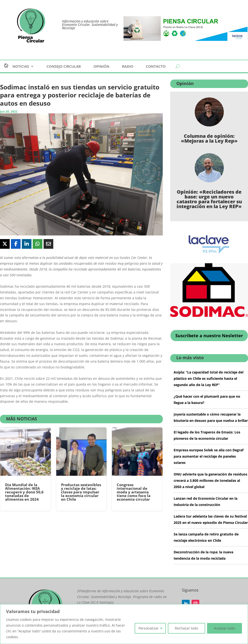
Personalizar (149, 628)
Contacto (156, 67)
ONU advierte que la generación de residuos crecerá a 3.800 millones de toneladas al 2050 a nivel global (210, 480)
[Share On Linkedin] (27, 244)
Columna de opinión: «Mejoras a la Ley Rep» (209, 138)
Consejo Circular (64, 67)
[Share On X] (5, 244)
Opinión (101, 67)
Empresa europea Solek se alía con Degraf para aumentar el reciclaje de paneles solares (209, 456)
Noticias (21, 67)
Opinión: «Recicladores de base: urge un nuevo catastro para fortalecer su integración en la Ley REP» (209, 199)
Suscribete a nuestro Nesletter (209, 336)
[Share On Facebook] (16, 244)
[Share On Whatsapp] (38, 244)
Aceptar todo (225, 628)
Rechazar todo (186, 628)
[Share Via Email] (48, 244)
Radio (128, 67)
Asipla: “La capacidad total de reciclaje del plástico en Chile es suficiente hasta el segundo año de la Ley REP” (209, 378)
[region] (124, 624)
